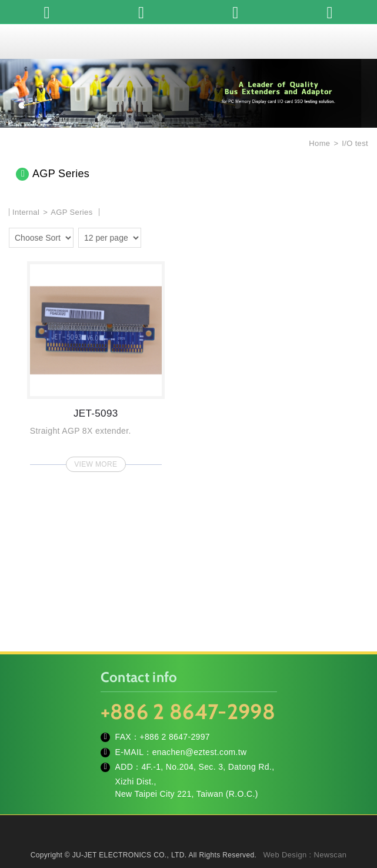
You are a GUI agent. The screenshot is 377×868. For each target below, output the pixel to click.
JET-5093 (96, 363)
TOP (189, 850)
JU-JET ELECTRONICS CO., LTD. (189, 41)
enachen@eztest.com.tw (200, 752)
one (153, 236)
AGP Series (71, 212)
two (170, 236)
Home (318, 143)
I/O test (355, 143)
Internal (26, 212)
